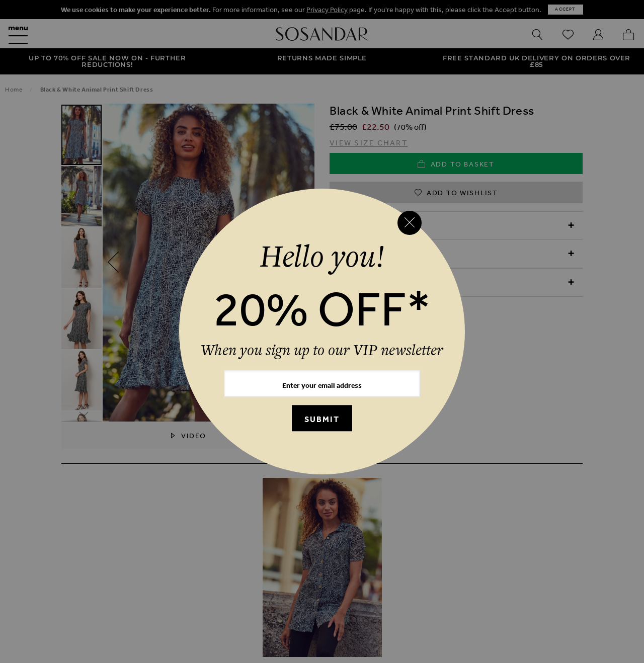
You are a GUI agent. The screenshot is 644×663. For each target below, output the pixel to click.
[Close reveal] (410, 223)
